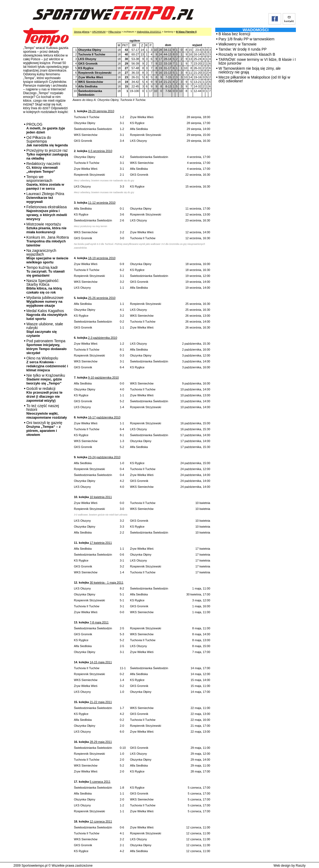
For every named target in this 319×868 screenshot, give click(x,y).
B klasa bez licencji (234, 34)
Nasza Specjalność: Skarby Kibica (44, 286)
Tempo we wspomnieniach (45, 183)
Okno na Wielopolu (47, 364)
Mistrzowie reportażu (46, 228)
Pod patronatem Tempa (46, 347)
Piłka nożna (115, 32)
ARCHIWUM (99, 32)
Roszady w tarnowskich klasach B (247, 54)
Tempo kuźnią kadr (45, 271)
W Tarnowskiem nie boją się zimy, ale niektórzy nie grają (250, 70)
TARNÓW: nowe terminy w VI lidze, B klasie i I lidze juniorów (257, 61)
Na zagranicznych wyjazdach (47, 256)
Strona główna (82, 32)
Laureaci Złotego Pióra (45, 198)
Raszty (301, 866)
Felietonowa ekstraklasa (47, 213)
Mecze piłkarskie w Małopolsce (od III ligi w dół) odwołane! (254, 79)
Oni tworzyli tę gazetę (44, 429)
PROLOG (46, 128)
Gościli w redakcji (44, 394)
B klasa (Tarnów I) (186, 32)
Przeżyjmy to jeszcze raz (47, 154)
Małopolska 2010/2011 (149, 32)
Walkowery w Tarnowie (238, 44)
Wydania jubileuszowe (45, 301)
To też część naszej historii (47, 412)
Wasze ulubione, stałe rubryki (45, 330)
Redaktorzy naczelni (43, 167)
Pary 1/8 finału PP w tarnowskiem (246, 39)
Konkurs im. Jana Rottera (48, 241)
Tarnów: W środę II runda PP (243, 49)
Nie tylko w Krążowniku (46, 379)
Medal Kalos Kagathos (47, 315)
